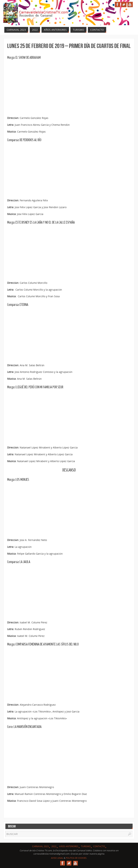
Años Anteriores (69, 846)
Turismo (86, 846)
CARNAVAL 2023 (40, 846)
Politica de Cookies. (76, 858)
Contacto (99, 846)
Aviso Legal (57, 858)
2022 (54, 846)
